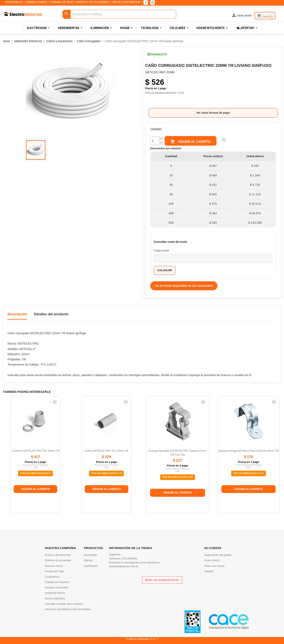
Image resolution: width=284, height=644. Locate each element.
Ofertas (88, 560)
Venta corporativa (55, 598)
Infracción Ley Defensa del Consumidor (68, 609)
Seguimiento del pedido (218, 555)
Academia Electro (55, 593)
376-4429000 (130, 559)
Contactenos (52, 577)
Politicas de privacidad (58, 560)
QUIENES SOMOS (36, 2)
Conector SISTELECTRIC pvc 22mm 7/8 (35, 451)
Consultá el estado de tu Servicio (64, 604)
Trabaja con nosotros (57, 582)
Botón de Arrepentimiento (162, 580)
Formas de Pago (55, 571)
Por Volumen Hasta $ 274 (35, 473)
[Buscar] (119, 14)
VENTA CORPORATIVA (126, 2)
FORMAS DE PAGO (62, 2)
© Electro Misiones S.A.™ (142, 639)
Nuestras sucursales (57, 587)
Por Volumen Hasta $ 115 (249, 473)
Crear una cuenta (214, 566)
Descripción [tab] (17, 314)
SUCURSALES (14, 2)
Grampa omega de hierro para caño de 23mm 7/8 (249, 451)
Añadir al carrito (190, 142)
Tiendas (209, 571)
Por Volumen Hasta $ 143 (106, 473)
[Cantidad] (155, 141)
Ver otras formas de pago (213, 113)
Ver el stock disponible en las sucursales (184, 286)
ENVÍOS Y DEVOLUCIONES (93, 2)
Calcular (165, 270)
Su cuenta (213, 548)
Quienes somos (54, 566)
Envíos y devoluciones (58, 555)
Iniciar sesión (212, 560)
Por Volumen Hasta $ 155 (178, 477)
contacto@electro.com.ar (124, 566)
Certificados (91, 566)
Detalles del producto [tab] (51, 314)
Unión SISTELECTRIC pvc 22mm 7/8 (107, 451)
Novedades (90, 555)
